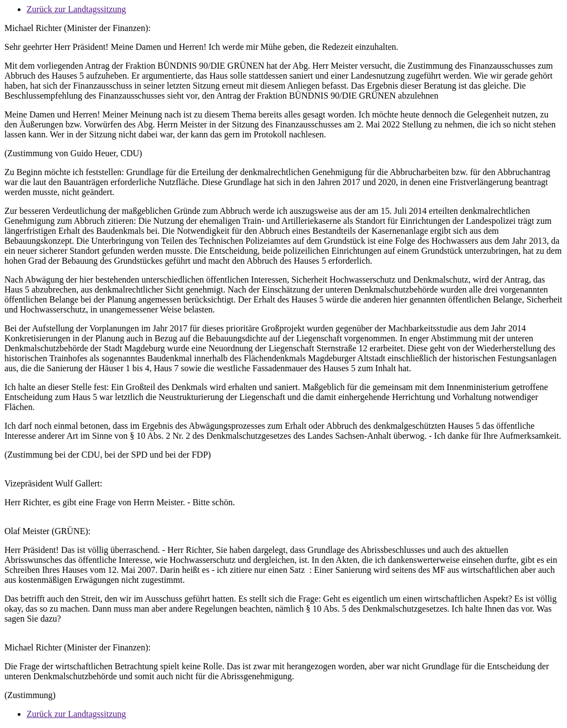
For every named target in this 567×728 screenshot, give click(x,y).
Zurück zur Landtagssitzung (76, 9)
